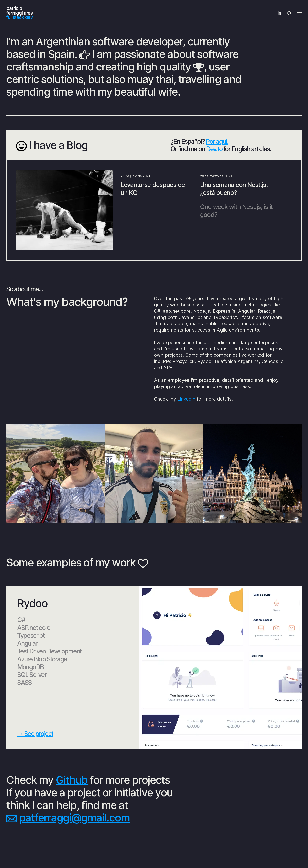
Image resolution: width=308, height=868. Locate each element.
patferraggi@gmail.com (75, 818)
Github (72, 780)
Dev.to (214, 149)
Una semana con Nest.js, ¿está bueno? (234, 189)
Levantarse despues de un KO (153, 189)
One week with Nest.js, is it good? (236, 211)
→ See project (35, 734)
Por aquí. (217, 141)
